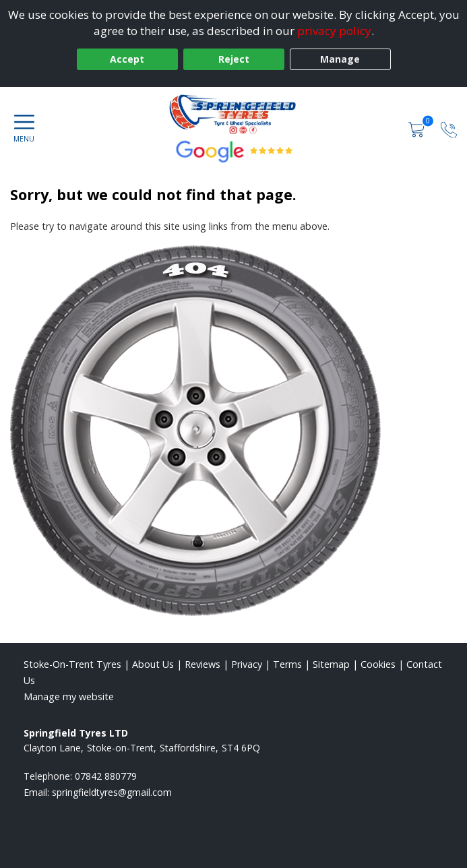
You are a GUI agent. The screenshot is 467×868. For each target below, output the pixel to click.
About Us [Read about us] (153, 664)
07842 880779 (106, 776)
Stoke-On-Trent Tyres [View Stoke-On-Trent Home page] (72, 664)
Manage (340, 59)
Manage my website (69, 696)
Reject (234, 59)
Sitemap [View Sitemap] (331, 664)
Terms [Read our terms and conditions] (287, 664)
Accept (127, 59)
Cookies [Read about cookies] (378, 664)
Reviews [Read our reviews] (203, 664)
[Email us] (112, 792)
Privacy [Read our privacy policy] (247, 664)
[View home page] (233, 114)
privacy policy (334, 31)
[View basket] (418, 128)
